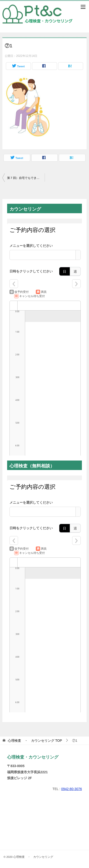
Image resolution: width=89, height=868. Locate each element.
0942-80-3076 (72, 789)
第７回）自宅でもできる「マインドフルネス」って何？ (26, 178)
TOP (35, 741)
